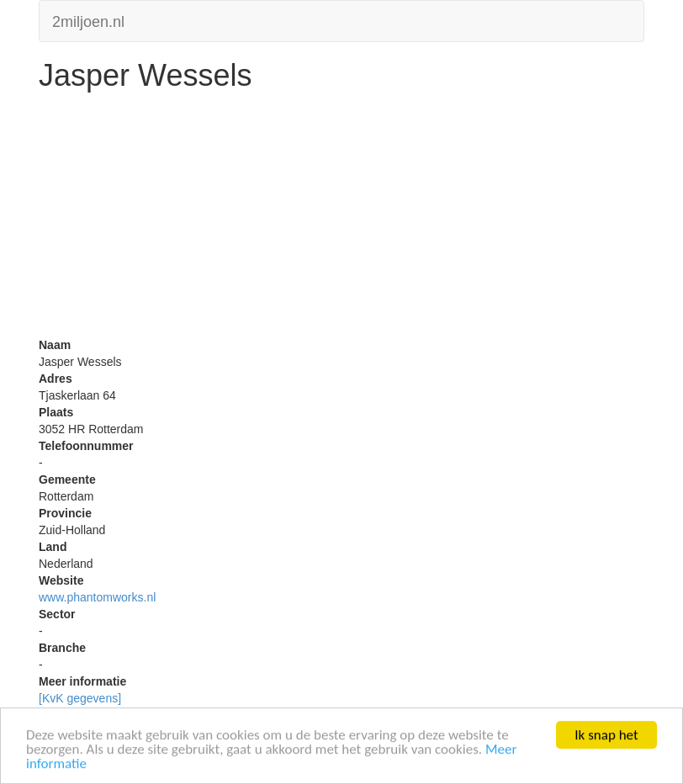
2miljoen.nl (88, 20)
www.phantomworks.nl (97, 597)
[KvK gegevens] (80, 698)
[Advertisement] (341, 219)
